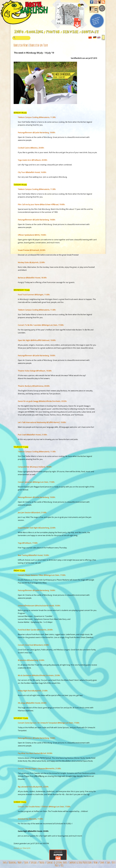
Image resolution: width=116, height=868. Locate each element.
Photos (42, 862)
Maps (20, 862)
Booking (12, 862)
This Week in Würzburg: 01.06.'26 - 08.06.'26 (96, 21)
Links (102, 862)
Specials (34, 862)
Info (5, 862)
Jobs (108, 862)
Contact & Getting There (57, 862)
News (96, 862)
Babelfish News (21, 45)
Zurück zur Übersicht (22, 848)
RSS (62, 865)
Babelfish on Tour (39, 45)
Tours (26, 862)
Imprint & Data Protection (80, 862)
